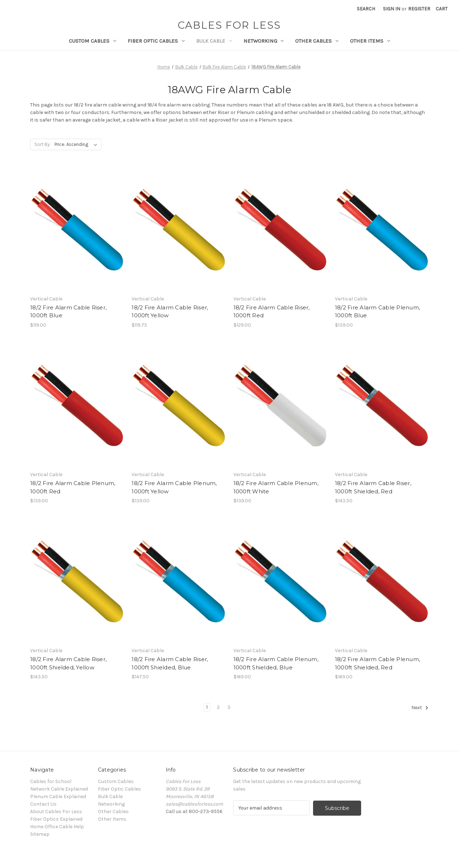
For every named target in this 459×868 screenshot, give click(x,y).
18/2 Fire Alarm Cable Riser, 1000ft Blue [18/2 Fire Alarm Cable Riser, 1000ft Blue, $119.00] (68, 312)
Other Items (370, 41)
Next (420, 708)
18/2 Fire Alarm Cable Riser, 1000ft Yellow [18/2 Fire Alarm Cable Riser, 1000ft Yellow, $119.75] (170, 312)
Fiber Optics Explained (56, 819)
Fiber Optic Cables (156, 41)
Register (419, 9)
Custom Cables (93, 41)
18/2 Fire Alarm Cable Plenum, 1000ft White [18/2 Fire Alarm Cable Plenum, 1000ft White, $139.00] (276, 487)
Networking (264, 41)
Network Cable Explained (59, 789)
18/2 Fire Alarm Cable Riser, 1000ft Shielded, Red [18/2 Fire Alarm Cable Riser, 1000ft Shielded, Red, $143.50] (373, 487)
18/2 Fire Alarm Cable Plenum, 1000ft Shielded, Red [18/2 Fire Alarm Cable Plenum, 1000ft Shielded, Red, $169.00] (377, 663)
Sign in (392, 9)
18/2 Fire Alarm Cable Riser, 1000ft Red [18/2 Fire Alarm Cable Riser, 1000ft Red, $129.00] (272, 312)
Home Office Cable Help (57, 827)
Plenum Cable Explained (58, 796)
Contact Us (43, 804)
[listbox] (77, 144)
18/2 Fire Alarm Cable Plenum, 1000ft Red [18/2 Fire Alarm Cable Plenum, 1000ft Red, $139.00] (73, 487)
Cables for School (51, 781)
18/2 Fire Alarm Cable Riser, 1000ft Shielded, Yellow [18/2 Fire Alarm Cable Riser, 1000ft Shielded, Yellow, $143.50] (68, 663)
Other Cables (317, 41)
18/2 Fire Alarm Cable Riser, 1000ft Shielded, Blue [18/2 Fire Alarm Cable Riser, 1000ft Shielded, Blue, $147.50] (170, 663)
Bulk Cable (214, 41)
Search (366, 9)
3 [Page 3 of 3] (229, 707)
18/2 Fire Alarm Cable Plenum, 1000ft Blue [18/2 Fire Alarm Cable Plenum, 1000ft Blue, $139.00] (377, 312)
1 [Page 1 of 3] (207, 707)
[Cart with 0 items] (442, 9)
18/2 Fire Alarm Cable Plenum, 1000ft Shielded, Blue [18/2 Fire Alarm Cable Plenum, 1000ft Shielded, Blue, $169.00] (276, 663)
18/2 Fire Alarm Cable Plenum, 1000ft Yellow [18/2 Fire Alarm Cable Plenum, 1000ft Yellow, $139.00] (174, 487)
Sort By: (42, 144)
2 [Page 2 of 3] (218, 707)
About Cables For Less (56, 812)
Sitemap (40, 834)
